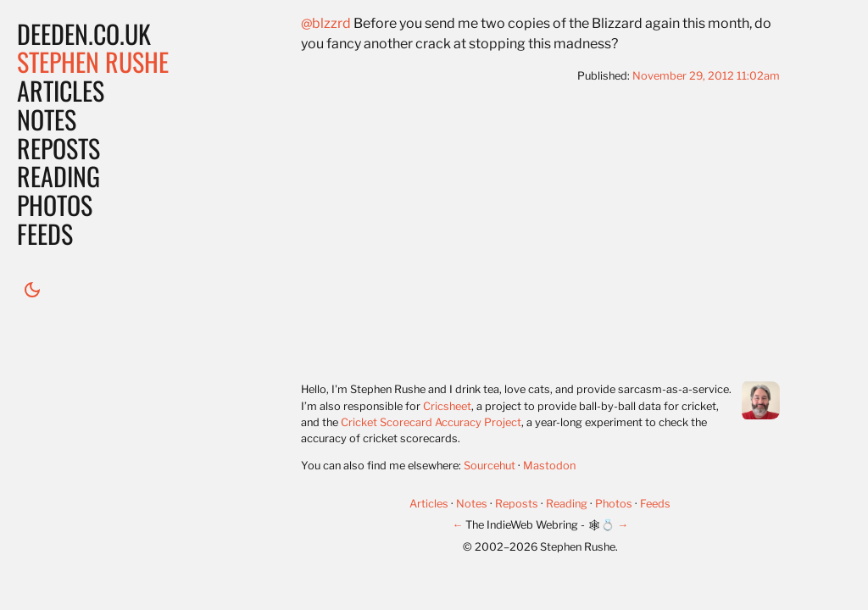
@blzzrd (326, 23)
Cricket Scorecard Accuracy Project (431, 422)
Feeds (45, 233)
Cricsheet (447, 406)
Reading (58, 176)
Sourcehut (490, 466)
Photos (55, 205)
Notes (47, 119)
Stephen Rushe (93, 61)
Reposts (58, 148)
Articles (61, 90)
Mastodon (549, 466)
